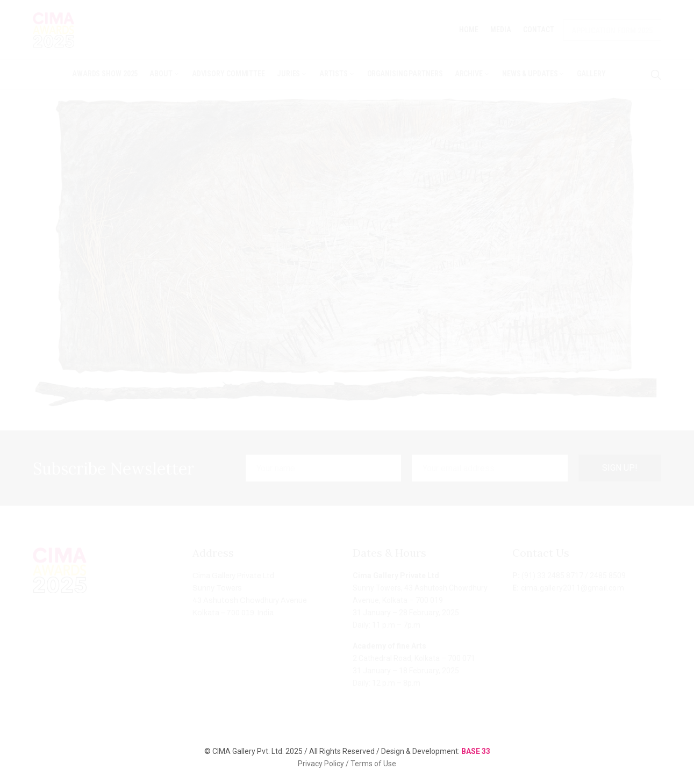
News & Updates (534, 74)
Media (501, 30)
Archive (473, 74)
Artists (337, 74)
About (164, 74)
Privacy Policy (322, 764)
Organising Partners (405, 74)
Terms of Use (373, 764)
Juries (292, 74)
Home (469, 30)
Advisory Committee (228, 74)
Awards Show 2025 (105, 74)
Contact (539, 30)
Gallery (591, 74)
